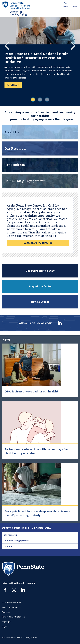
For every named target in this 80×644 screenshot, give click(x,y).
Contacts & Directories (12, 607)
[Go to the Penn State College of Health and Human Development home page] (16, 5)
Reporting (6, 612)
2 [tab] (40, 100)
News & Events (40, 302)
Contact (8, 546)
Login (4, 626)
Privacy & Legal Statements (14, 617)
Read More (13, 85)
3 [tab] (47, 100)
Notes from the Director (38, 243)
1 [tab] (33, 100)
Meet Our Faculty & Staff (40, 271)
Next (73, 45)
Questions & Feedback (12, 602)
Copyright (6, 622)
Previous (7, 45)
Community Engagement (16, 541)
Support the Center (40, 286)
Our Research (10, 535)
